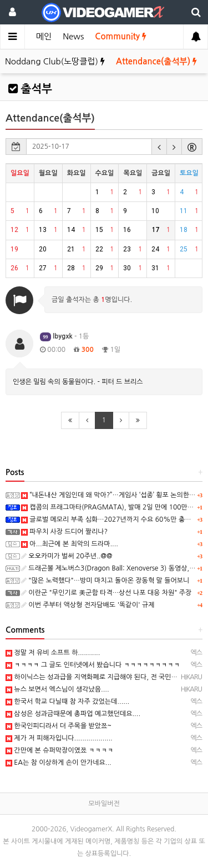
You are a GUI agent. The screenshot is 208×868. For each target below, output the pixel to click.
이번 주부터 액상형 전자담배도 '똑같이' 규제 (88, 605)
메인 (44, 36)
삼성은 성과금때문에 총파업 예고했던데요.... (73, 714)
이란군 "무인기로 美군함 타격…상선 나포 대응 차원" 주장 (106, 593)
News (73, 36)
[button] (159, 147)
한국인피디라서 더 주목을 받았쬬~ (59, 726)
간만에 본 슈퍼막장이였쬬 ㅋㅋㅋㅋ (60, 750)
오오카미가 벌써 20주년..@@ (67, 556)
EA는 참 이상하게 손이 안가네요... (59, 763)
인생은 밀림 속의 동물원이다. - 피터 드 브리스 (78, 382)
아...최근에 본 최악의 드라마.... (70, 544)
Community (121, 36)
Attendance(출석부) (156, 61)
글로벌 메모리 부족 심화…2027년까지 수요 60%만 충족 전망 (113, 519)
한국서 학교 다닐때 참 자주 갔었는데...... (67, 702)
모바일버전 (104, 804)
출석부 (30, 89)
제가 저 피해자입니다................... (59, 738)
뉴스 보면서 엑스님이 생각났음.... (57, 689)
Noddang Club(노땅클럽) (55, 61)
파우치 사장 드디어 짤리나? (64, 532)
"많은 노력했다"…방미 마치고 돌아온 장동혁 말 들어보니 (105, 581)
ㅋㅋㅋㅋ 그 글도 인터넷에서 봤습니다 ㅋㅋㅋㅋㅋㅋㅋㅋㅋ (93, 665)
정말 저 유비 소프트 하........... (53, 653)
